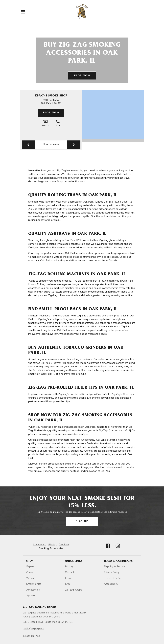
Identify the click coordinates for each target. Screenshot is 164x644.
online (68, 464)
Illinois (52, 545)
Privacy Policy (112, 572)
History (69, 566)
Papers (30, 566)
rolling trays (121, 202)
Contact (70, 572)
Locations (39, 545)
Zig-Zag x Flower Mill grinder (58, 363)
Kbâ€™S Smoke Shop (51, 96)
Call (58, 123)
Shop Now (82, 76)
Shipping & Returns (115, 566)
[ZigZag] (82, 12)
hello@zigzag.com (34, 629)
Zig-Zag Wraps (73, 590)
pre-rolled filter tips (82, 394)
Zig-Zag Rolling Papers (40, 607)
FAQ (68, 584)
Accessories (33, 590)
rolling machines (110, 281)
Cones (30, 572)
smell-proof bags (117, 316)
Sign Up (82, 521)
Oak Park (64, 545)
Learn (68, 578)
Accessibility (111, 584)
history (122, 440)
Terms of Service (114, 578)
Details (46, 123)
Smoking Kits (34, 584)
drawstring (95, 316)
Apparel (31, 596)
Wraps (30, 578)
